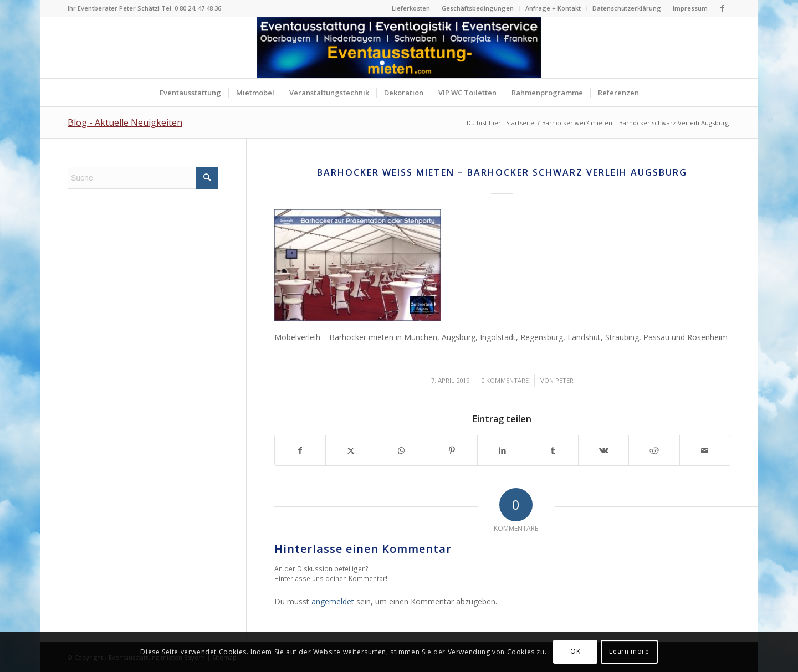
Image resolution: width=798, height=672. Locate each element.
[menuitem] (411, 8)
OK (575, 651)
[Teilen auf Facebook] (300, 450)
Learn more (629, 651)
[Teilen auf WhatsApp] (401, 450)
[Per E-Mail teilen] (705, 450)
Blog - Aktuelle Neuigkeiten (125, 122)
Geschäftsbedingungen (478, 8)
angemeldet (333, 601)
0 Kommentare (505, 380)
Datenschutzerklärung (627, 8)
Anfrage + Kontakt (553, 8)
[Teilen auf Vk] (603, 450)
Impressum (690, 8)
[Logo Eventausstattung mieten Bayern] (399, 48)
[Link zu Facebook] (722, 8)
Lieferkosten (411, 8)
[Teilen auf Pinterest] (452, 450)
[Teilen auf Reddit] (654, 450)
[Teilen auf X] (351, 450)
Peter (564, 380)
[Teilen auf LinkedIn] (503, 450)
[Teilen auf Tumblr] (553, 450)
